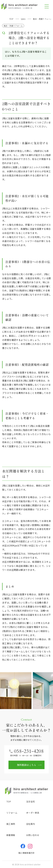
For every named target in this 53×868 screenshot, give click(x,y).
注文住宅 (31, 801)
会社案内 (31, 824)
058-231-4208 (29, 751)
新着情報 (11, 835)
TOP (9, 801)
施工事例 (11, 824)
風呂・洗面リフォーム (13, 26)
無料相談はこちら (27, 765)
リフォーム (12, 813)
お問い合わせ (33, 835)
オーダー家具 (33, 813)
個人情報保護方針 (26, 853)
